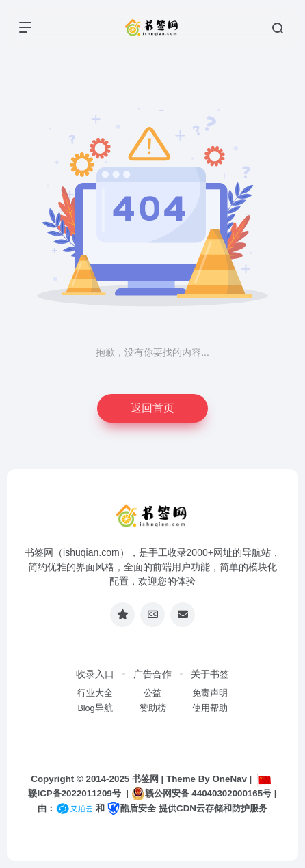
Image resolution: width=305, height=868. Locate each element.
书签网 (145, 779)
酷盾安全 (131, 808)
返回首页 (152, 408)
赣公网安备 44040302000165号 (201, 794)
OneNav (229, 779)
